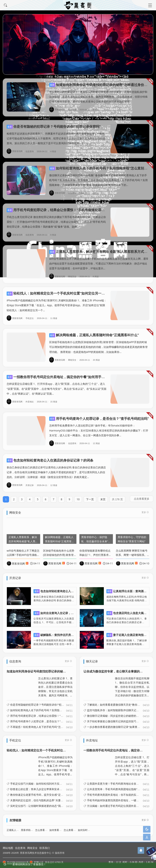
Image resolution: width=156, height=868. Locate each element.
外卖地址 (31, 398)
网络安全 (73, 273)
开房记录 (31, 481)
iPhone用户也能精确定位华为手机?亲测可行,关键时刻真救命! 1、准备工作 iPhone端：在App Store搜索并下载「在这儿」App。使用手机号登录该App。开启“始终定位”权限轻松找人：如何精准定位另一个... (57, 302)
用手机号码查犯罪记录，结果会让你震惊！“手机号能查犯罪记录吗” (60, 206)
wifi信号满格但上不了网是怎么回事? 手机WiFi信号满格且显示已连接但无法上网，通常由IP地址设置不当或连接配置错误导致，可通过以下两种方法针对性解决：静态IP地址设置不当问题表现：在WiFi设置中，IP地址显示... (99, 260)
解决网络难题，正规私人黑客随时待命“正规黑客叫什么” (94, 331)
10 (78, 496)
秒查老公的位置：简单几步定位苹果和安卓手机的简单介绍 (44, 786)
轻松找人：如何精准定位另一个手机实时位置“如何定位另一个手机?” (61, 290)
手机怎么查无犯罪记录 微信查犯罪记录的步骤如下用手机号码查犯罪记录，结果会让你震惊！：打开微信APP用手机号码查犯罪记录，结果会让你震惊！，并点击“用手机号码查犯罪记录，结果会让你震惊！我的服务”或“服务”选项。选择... (56, 218)
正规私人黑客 (14, 826)
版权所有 (60, 853)
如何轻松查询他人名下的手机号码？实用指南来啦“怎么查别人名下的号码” (53, 707)
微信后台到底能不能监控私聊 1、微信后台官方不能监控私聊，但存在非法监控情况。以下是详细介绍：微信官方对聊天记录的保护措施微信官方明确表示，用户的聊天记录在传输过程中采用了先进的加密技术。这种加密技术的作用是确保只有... (132, 683)
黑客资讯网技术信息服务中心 (36, 853)
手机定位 (31, 315)
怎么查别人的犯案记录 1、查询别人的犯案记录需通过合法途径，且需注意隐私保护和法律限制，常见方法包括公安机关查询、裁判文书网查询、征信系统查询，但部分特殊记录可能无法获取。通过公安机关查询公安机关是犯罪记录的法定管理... (98, 97)
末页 (103, 496)
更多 (68, 658)
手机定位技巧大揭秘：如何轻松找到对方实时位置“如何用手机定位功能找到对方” (57, 780)
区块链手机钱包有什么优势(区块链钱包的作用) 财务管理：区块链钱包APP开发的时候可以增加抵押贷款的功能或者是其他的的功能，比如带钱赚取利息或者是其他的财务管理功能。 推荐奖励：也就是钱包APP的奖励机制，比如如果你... (98, 343)
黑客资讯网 (58, 109)
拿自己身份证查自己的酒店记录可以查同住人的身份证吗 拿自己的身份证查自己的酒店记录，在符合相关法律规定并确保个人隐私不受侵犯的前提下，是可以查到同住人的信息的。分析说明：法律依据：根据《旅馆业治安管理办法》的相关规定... (56, 469)
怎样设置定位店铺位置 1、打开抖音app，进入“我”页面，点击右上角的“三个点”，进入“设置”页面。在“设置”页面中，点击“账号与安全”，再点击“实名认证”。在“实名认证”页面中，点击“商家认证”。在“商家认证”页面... (57, 385)
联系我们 (45, 848)
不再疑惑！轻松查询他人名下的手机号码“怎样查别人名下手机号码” (49, 723)
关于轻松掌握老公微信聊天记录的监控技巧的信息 (115, 718)
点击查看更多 (142, 495)
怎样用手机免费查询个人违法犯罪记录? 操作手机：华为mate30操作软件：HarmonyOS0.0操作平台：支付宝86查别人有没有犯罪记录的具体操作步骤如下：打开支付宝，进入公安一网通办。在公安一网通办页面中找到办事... (99, 427)
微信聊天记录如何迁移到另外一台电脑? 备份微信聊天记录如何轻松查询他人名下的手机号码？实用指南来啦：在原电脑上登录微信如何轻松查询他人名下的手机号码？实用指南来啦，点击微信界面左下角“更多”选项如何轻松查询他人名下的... (98, 177)
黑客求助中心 (28, 826)
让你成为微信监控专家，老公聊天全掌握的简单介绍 (118, 668)
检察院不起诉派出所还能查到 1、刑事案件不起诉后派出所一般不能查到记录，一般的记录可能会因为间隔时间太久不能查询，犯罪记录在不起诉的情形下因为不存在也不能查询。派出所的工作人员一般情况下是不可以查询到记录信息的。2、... (56, 138)
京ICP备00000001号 (16, 862)
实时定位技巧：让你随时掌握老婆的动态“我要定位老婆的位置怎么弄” (50, 802)
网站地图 (8, 848)
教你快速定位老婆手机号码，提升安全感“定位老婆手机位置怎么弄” (49, 791)
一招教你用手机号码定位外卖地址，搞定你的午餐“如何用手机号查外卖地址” (66, 373)
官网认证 (36, 862)
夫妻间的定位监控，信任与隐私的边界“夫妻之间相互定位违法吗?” (48, 797)
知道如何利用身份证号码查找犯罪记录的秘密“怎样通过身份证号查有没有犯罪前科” (61, 668)
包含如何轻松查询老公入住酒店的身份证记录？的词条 (50, 457)
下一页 (90, 496)
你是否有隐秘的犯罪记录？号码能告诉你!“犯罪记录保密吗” (54, 126)
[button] (128, 71)
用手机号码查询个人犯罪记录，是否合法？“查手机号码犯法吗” (99, 415)
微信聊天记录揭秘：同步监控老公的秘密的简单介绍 (117, 712)
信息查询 (73, 109)
